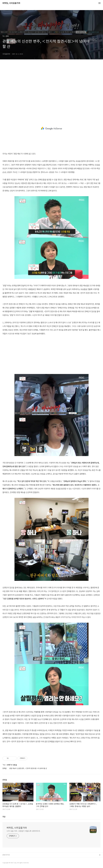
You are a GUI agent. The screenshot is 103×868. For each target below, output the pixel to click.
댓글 (4, 817)
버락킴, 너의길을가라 (11, 3)
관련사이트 (6, 855)
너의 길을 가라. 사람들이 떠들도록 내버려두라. (23, 831)
